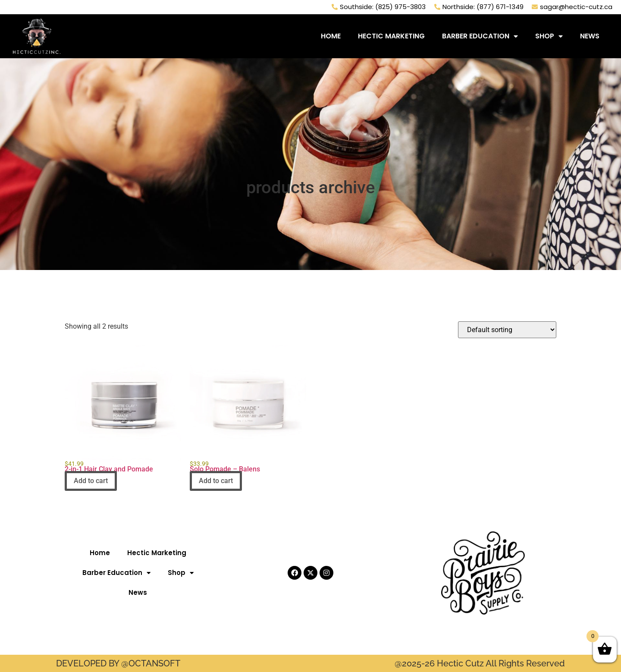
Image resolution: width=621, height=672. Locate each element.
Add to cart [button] (91, 481)
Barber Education (480, 35)
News (590, 35)
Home (331, 35)
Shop (549, 35)
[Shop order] (507, 330)
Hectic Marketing (391, 35)
